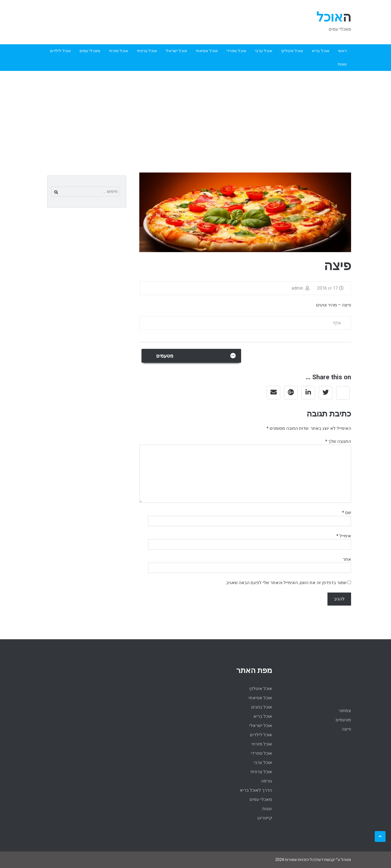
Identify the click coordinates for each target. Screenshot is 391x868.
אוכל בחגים (262, 707)
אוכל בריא (321, 51)
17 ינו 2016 (331, 288)
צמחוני (345, 711)
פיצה (346, 729)
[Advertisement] (195, 112)
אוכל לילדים (60, 51)
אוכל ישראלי (176, 51)
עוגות (342, 64)
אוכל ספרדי (236, 51)
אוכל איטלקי (292, 51)
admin (301, 288)
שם (347, 513)
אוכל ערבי (264, 51)
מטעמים (195, 355)
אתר (347, 559)
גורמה (267, 781)
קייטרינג (265, 818)
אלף (337, 323)
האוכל (334, 17)
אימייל (344, 536)
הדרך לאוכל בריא (256, 790)
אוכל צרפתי (147, 51)
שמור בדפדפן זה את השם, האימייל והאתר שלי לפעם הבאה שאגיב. (286, 583)
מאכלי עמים (90, 51)
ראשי (342, 51)
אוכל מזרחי (119, 51)
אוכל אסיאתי (207, 51)
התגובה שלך (338, 441)
